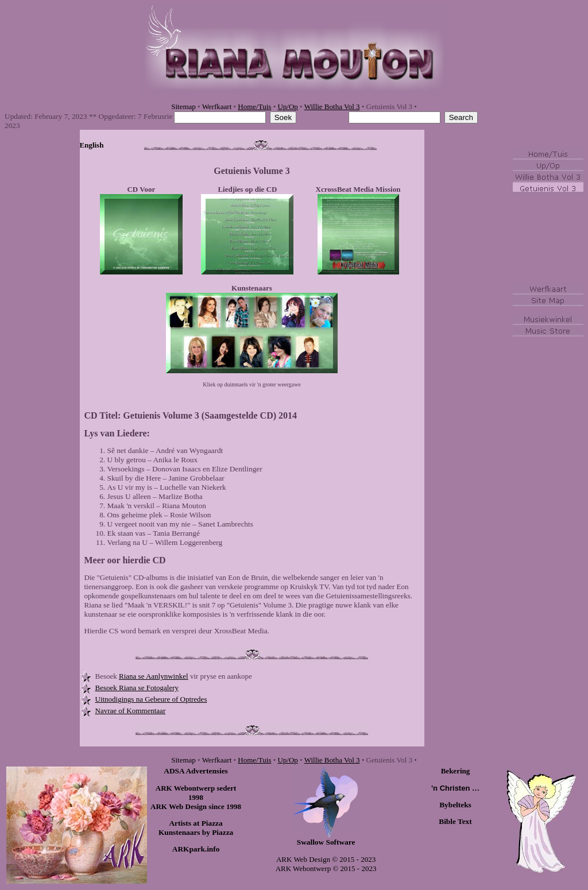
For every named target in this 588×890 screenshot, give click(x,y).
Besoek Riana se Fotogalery (137, 688)
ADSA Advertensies (196, 771)
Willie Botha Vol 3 (332, 107)
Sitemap (183, 107)
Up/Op (287, 107)
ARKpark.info (196, 849)
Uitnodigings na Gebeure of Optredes (151, 699)
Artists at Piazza (196, 823)
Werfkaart (217, 107)
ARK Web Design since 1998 (196, 806)
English (92, 145)
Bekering (456, 771)
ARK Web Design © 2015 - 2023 (326, 859)
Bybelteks (455, 805)
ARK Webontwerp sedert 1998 (196, 793)
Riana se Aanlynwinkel (154, 676)
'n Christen (455, 788)
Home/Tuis (254, 107)
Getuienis (232, 171)
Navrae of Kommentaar (131, 711)
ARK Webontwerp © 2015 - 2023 (326, 868)
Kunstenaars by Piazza (196, 832)
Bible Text (455, 821)
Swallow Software (326, 842)
